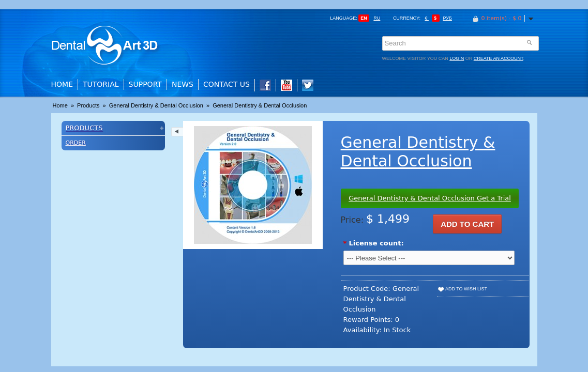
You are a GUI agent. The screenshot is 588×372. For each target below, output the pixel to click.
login (457, 58)
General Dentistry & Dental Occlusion (156, 105)
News (183, 84)
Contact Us (227, 84)
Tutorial (101, 84)
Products (88, 105)
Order (76, 143)
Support (145, 84)
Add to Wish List (462, 289)
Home (62, 84)
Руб (447, 18)
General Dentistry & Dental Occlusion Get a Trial (430, 198)
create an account (499, 58)
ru (377, 18)
